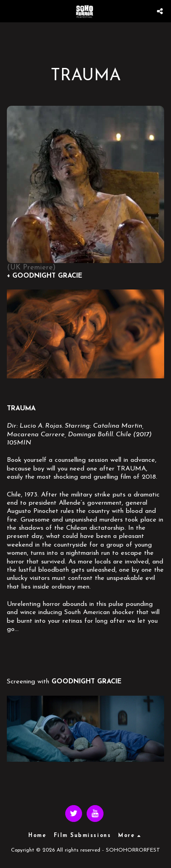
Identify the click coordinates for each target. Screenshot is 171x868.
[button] (10, 11)
